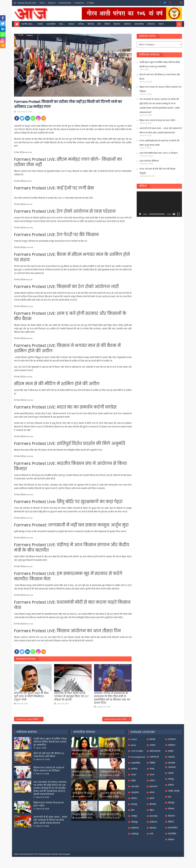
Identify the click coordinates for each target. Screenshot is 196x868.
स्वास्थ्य (71, 24)
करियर (81, 24)
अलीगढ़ (134, 769)
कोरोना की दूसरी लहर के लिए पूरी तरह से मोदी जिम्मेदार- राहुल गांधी (31, 696)
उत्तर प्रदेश (135, 787)
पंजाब (152, 769)
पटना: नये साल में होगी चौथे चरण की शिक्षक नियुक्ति (157, 171)
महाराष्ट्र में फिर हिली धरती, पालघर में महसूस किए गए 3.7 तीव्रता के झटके (71, 696)
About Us (52, 3)
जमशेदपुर (135, 834)
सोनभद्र (171, 809)
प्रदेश (61, 24)
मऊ (170, 797)
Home (42, 3)
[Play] (140, 214)
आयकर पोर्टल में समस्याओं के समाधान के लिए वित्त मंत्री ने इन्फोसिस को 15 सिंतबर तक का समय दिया (112, 698)
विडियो (107, 24)
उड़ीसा (133, 781)
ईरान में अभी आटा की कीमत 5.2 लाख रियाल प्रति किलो (160, 77)
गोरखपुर (134, 822)
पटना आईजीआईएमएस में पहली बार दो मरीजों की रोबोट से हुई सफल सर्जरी (159, 143)
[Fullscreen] (178, 214)
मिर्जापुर (171, 803)
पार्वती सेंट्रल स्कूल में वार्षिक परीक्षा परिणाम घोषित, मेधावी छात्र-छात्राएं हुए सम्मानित (160, 64)
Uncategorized (138, 757)
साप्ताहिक (172, 834)
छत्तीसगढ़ (135, 828)
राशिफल (127, 24)
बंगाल (152, 792)
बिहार (152, 810)
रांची (151, 834)
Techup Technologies (60, 854)
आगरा (134, 775)
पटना (152, 775)
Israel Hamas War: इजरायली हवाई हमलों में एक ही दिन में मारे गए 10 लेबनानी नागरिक (118, 719)
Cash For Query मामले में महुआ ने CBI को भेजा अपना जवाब (31, 719)
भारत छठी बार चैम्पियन (149, 161)
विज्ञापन (117, 24)
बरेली (152, 798)
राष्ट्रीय (40, 24)
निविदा (152, 763)
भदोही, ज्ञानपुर (174, 791)
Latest (134, 739)
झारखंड (153, 739)
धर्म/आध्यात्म (155, 751)
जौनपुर (171, 779)
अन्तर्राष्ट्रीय (51, 24)
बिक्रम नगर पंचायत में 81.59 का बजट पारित (157, 120)
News (134, 745)
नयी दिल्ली (154, 757)
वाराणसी (171, 763)
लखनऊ (171, 757)
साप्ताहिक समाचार (84, 732)
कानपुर (134, 804)
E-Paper (91, 3)
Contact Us (79, 3)
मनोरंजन (151, 24)
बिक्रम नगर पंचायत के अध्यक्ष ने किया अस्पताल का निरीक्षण (160, 89)
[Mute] (174, 214)
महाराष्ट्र (153, 828)
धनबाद (152, 745)
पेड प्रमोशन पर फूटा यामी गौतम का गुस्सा (93, 751)
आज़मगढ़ (172, 767)
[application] (159, 204)
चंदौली (171, 773)
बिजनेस (91, 24)
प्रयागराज (153, 787)
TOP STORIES (137, 751)
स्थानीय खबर (27, 24)
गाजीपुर (134, 816)
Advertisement (65, 3)
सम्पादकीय (139, 24)
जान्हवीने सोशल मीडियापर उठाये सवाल (120, 793)
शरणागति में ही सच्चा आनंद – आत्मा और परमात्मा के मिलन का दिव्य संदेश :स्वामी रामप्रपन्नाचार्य (161, 131)
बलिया (171, 785)
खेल (99, 24)
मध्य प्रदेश (154, 816)
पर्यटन (161, 24)
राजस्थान (172, 739)
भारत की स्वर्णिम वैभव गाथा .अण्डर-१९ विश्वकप (158, 153)
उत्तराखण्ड (135, 792)
